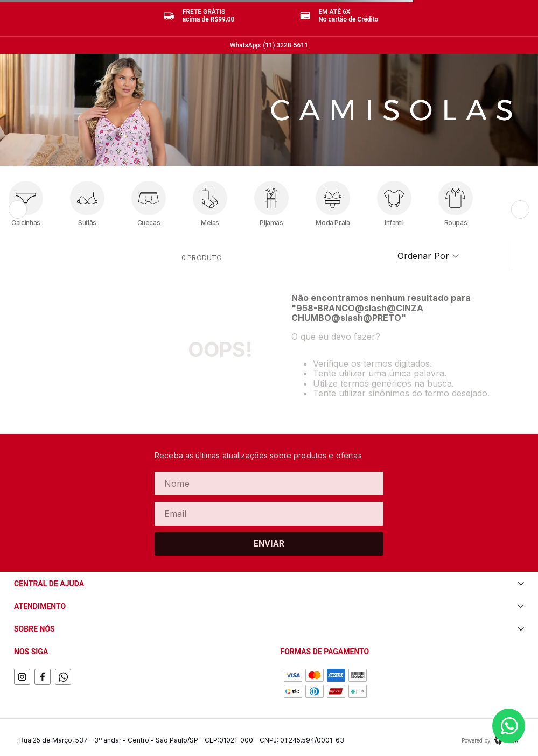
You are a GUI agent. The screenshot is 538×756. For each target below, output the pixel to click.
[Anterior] (18, 209)
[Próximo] (520, 209)
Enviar (269, 544)
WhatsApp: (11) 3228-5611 (269, 45)
